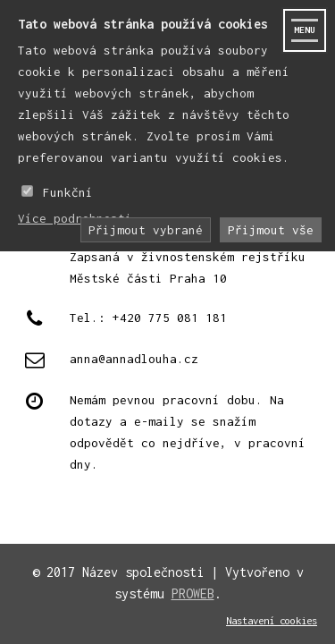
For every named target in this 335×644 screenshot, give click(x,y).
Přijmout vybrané (146, 230)
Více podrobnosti (75, 218)
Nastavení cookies (272, 620)
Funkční (68, 192)
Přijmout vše (271, 230)
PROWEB (193, 593)
